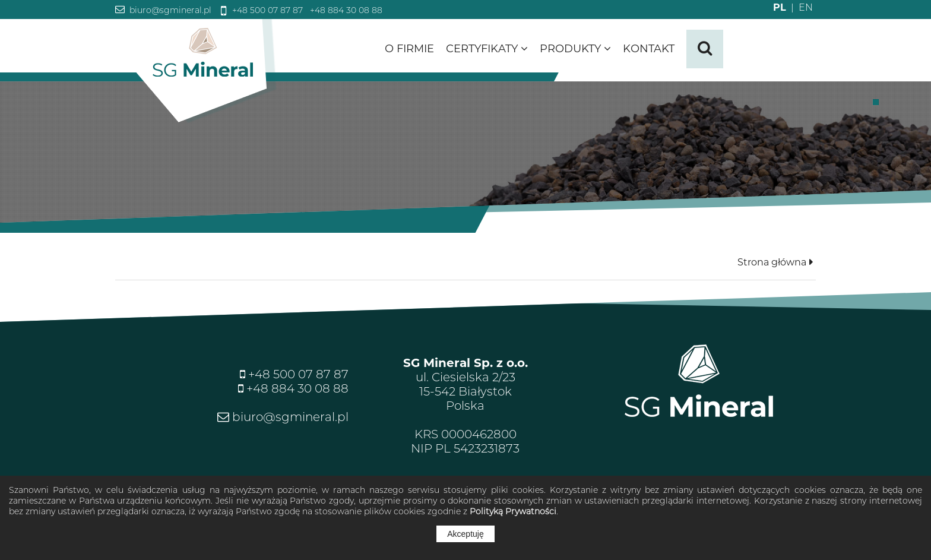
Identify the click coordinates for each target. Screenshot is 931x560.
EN (799, 7)
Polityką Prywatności (513, 511)
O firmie (409, 49)
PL (780, 7)
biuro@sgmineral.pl (169, 10)
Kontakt (649, 49)
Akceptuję (465, 534)
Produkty (575, 49)
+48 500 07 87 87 (266, 10)
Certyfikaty (487, 49)
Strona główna (772, 262)
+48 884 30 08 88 (345, 10)
